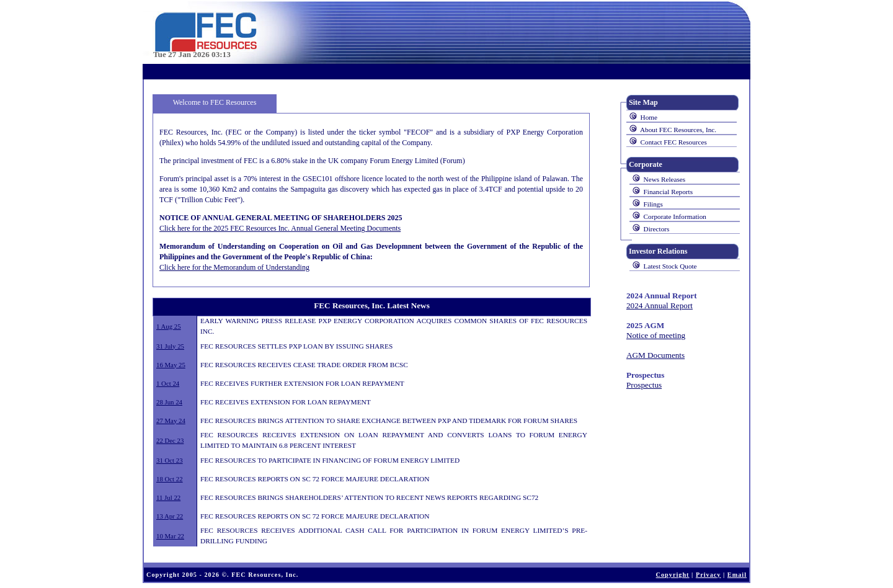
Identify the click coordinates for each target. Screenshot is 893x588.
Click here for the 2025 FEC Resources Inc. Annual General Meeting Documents (280, 228)
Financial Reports (668, 192)
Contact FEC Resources (674, 142)
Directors (657, 229)
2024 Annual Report (660, 305)
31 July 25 (170, 346)
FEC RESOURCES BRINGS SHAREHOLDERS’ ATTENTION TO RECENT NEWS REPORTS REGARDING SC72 (369, 497)
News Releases (665, 179)
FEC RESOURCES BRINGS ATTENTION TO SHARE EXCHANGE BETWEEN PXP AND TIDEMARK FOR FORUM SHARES (389, 421)
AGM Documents (655, 355)
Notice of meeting (656, 335)
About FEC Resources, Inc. (678, 130)
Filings (653, 204)
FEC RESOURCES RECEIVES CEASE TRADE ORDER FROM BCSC (304, 365)
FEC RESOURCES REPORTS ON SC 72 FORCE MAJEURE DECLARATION (315, 479)
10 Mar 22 (170, 536)
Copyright (673, 575)
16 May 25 (171, 365)
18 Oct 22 (170, 479)
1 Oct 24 (168, 383)
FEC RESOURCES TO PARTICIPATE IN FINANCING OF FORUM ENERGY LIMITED (330, 460)
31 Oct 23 (170, 460)
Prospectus (644, 385)
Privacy (709, 575)
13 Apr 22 (170, 516)
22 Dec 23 (170, 440)
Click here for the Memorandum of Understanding (234, 267)
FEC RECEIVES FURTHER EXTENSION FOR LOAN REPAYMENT (302, 383)
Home (649, 117)
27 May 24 (171, 421)
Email (737, 575)
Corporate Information (675, 216)
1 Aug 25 (169, 326)
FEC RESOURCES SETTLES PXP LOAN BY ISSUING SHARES (296, 346)
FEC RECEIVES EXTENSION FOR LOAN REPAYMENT (286, 402)
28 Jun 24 (169, 402)
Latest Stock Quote (670, 266)
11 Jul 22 (168, 497)
